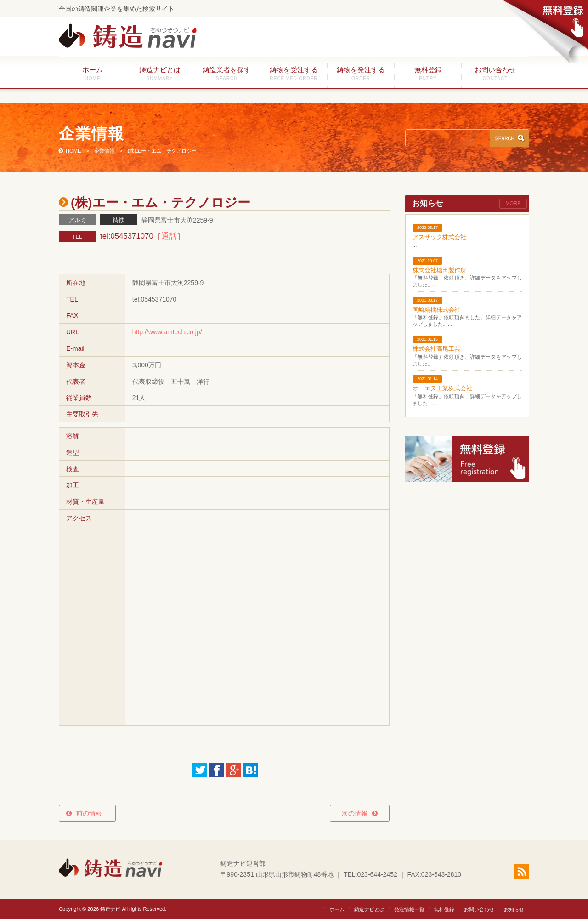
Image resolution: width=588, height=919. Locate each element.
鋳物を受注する (294, 73)
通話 (169, 236)
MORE (513, 203)
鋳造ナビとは (160, 73)
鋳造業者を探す (227, 73)
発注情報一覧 (409, 909)
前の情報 (92, 813)
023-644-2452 (377, 874)
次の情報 (355, 813)
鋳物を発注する (361, 73)
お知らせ (514, 909)
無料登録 (428, 73)
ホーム (93, 73)
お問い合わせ (495, 73)
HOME (73, 151)
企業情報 (104, 151)
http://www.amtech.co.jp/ (167, 332)
